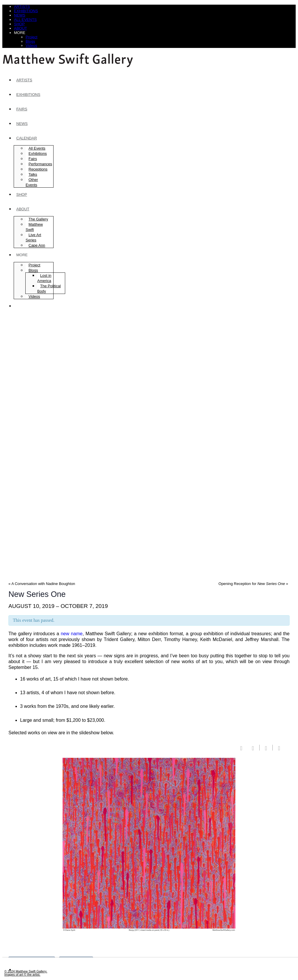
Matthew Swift (34, 227)
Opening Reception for (253, 584)
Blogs (30, 41)
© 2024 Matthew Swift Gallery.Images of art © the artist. (26, 973)
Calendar (27, 138)
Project (31, 37)
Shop (19, 24)
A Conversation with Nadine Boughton (42, 584)
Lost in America (44, 278)
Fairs (22, 109)
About (21, 28)
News (20, 15)
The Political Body (49, 289)
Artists (22, 7)
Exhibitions (26, 11)
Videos (31, 45)
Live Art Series (33, 237)
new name (72, 634)
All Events (25, 20)
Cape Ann (37, 245)
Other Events (32, 182)
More (20, 33)
